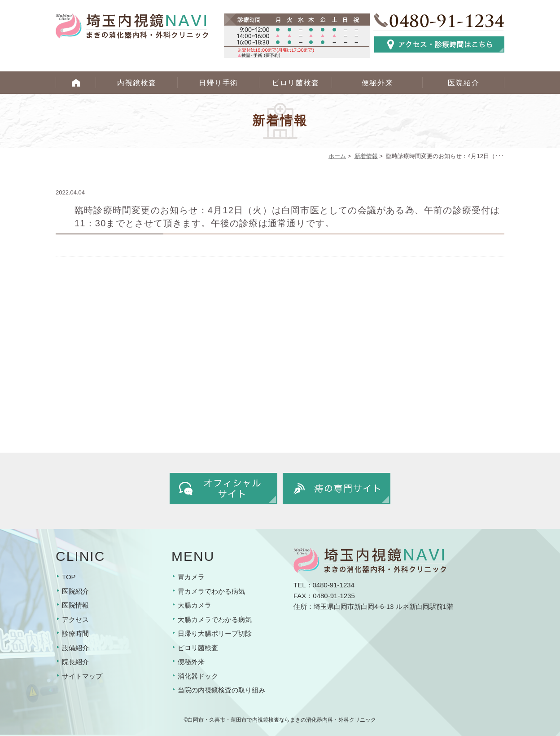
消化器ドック (198, 676)
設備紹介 (75, 648)
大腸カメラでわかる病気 (215, 619)
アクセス (75, 619)
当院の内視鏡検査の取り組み (221, 690)
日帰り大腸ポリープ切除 (215, 633)
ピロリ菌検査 (296, 83)
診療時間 (75, 633)
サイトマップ (82, 676)
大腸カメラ (195, 605)
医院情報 (75, 605)
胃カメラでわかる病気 (211, 591)
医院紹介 (464, 83)
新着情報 (366, 156)
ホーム (337, 156)
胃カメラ (191, 577)
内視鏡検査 (137, 83)
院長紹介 (75, 662)
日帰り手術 (219, 83)
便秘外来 (377, 83)
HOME (76, 83)
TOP (69, 577)
